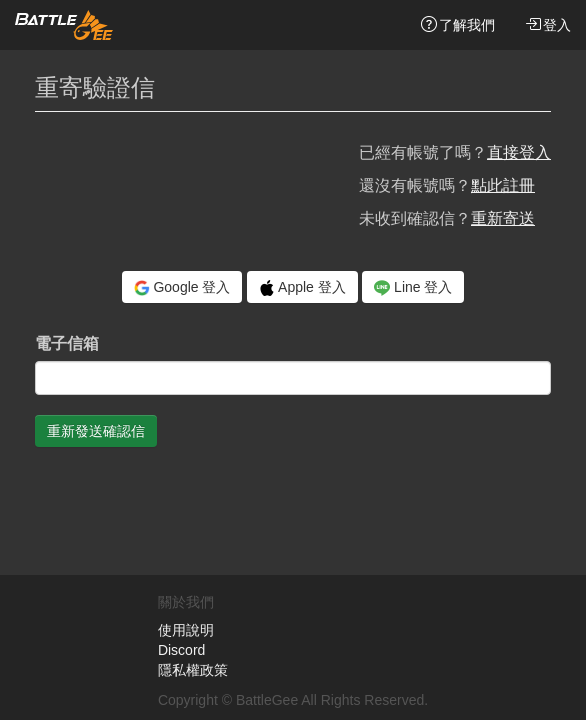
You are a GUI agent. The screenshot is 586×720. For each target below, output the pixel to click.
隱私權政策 (193, 670)
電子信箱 (67, 343)
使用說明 (186, 630)
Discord (181, 650)
